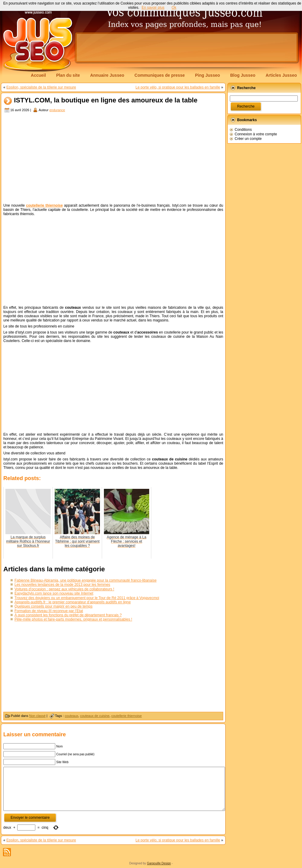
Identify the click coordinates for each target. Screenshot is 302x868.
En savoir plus (153, 8)
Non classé (37, 716)
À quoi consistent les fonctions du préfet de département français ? (68, 615)
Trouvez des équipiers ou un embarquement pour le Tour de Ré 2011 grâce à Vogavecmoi (87, 598)
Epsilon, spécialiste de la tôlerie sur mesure (41, 87)
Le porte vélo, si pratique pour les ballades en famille (178, 87)
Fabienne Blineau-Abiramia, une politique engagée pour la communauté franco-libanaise (85, 580)
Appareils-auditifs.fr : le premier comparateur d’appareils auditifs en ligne (73, 602)
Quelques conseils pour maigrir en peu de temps (53, 606)
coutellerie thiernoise (127, 716)
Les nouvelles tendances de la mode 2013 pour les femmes (62, 585)
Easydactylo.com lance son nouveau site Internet (54, 593)
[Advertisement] (113, 159)
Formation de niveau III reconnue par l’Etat (49, 611)
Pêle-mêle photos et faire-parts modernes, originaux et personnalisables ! (73, 619)
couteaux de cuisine (95, 716)
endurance (57, 110)
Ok (174, 8)
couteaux (71, 716)
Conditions (243, 130)
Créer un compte (248, 139)
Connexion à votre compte (256, 134)
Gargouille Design (159, 863)
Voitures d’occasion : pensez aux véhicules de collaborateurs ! (64, 589)
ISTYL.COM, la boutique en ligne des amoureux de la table (106, 100)
